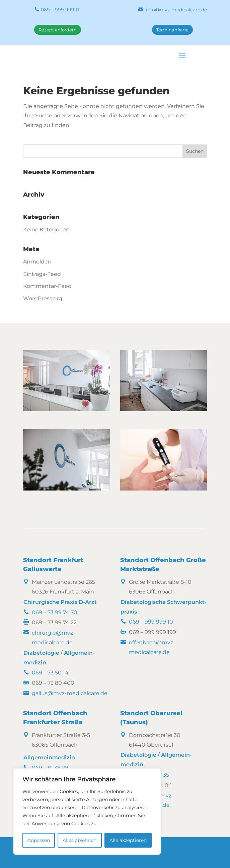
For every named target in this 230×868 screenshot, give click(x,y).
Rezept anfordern (58, 30)
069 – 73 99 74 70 (55, 612)
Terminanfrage (172, 30)
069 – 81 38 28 (50, 768)
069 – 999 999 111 (61, 10)
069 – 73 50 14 (50, 673)
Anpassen (39, 840)
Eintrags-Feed (42, 274)
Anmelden (37, 262)
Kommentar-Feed (47, 286)
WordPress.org (43, 298)
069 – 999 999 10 (151, 622)
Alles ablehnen (80, 840)
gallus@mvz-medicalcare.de (70, 693)
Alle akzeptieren (128, 840)
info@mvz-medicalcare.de (176, 10)
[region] (87, 811)
